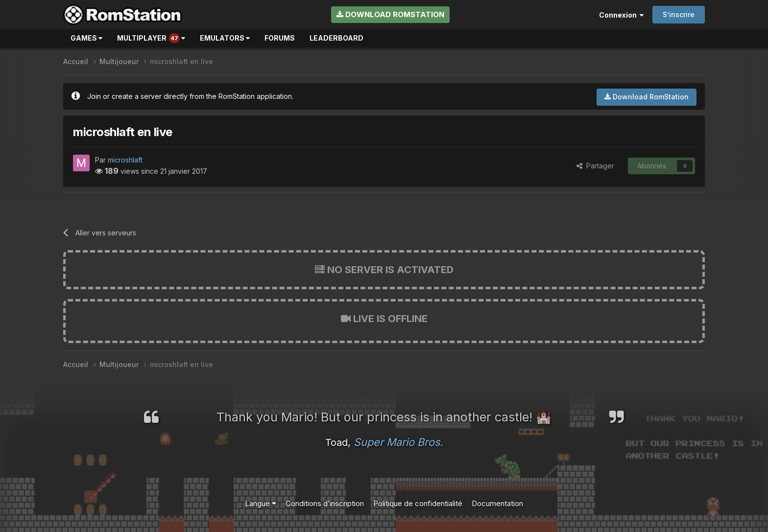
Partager (595, 166)
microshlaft (125, 160)
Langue (261, 503)
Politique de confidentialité (418, 503)
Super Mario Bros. (398, 442)
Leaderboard (336, 38)
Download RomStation (390, 14)
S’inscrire (679, 14)
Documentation (497, 503)
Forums (280, 38)
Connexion (621, 15)
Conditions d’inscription (325, 503)
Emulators (225, 38)
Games (86, 38)
